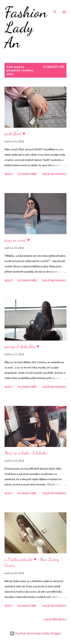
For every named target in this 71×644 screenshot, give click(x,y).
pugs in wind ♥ (17, 240)
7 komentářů (27, 387)
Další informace (54, 174)
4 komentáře (27, 493)
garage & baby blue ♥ (22, 346)
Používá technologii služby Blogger (36, 633)
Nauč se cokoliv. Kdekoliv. (26, 453)
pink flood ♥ (15, 134)
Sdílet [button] (9, 174)
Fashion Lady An (26, 27)
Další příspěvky (55, 619)
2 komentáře (27, 606)
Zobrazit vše (54, 67)
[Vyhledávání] (55, 7)
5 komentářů (27, 174)
